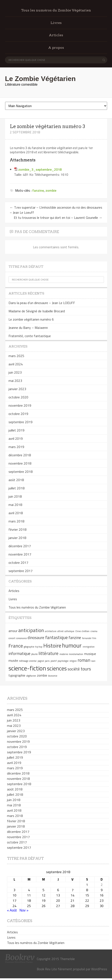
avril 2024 (16, 364)
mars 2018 (16, 521)
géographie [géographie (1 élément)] (29, 647)
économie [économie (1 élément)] (53, 676)
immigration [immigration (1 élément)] (89, 647)
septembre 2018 (21, 472)
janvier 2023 (17, 389)
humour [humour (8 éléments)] (72, 645)
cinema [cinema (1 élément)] (94, 631)
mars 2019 (16, 447)
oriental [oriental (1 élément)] (33, 661)
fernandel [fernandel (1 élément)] (87, 638)
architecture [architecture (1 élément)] (51, 631)
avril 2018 (16, 513)
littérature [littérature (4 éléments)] (48, 653)
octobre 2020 (18, 397)
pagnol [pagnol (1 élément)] (41, 661)
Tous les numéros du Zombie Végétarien (56, 10)
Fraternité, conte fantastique (30, 336)
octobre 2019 (18, 414)
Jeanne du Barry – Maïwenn (28, 328)
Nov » (24, 910)
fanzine (38, 190)
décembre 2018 (20, 455)
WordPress (99, 969)
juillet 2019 (16, 430)
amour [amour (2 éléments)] (13, 631)
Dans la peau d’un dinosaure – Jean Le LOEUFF (42, 303)
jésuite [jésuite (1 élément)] (34, 654)
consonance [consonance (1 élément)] (21, 638)
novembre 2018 (20, 463)
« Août (12, 910)
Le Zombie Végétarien (40, 79)
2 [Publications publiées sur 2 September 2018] (102, 885)
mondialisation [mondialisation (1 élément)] (76, 654)
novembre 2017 (20, 554)
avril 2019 (16, 438)
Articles (56, 35)
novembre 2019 (20, 405)
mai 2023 (15, 381)
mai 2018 (15, 505)
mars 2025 (16, 356)
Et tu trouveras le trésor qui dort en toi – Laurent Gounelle (58, 218)
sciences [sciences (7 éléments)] (57, 668)
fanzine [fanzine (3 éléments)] (75, 638)
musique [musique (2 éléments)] (90, 654)
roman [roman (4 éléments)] (84, 660)
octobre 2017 (18, 563)
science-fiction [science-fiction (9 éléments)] (27, 668)
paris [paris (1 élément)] (47, 661)
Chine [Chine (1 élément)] (78, 631)
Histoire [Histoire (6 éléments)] (52, 646)
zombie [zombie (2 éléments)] (42, 675)
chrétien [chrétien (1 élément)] (86, 631)
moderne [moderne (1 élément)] (64, 654)
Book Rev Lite (47, 969)
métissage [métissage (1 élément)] (24, 661)
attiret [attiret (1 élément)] (60, 631)
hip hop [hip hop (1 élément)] (39, 647)
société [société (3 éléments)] (74, 669)
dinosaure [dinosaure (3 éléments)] (36, 638)
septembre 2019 (21, 422)
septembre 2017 (21, 571)
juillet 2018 (16, 488)
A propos (56, 48)
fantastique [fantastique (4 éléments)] (57, 637)
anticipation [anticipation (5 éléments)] (31, 630)
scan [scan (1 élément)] (93, 661)
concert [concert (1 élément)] (12, 638)
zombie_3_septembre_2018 (40, 169)
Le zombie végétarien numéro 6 (31, 319)
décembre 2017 (20, 546)
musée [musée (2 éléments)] (13, 660)
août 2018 (16, 480)
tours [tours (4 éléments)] (86, 669)
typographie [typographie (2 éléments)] (17, 675)
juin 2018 (15, 496)
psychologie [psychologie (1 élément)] (63, 661)
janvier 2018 (17, 538)
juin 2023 (15, 372)
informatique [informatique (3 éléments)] (19, 653)
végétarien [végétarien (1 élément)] (31, 676)
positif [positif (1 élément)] (54, 661)
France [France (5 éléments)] (16, 646)
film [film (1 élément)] (94, 638)
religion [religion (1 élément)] (73, 661)
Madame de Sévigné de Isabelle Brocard (37, 311)
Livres (56, 23)
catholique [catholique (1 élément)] (69, 631)
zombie (51, 190)
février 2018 (17, 529)
